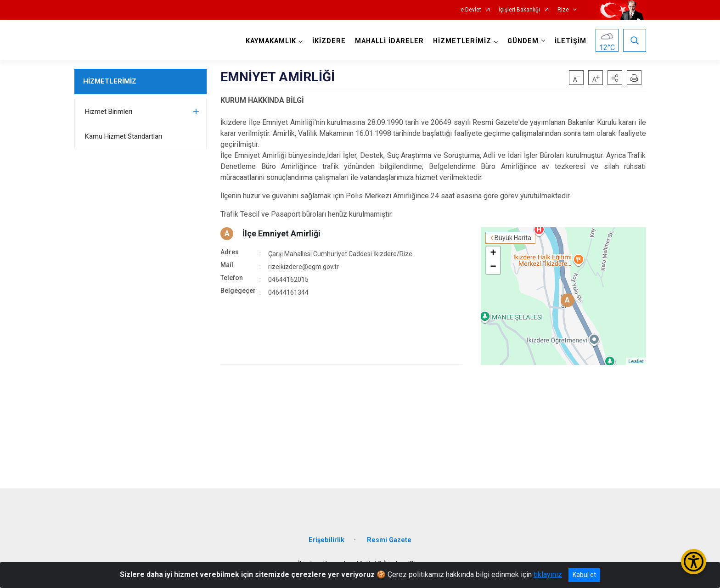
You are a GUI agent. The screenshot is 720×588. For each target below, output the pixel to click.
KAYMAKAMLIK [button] (271, 41)
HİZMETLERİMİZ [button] (462, 41)
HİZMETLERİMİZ (110, 81)
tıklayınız (548, 574)
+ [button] (493, 253)
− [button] (493, 267)
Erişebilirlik (326, 540)
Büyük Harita (513, 238)
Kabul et (584, 575)
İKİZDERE (329, 41)
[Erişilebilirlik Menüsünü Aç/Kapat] (694, 562)
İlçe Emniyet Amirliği (281, 233)
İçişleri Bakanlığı (519, 10)
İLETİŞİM (571, 41)
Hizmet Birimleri (109, 112)
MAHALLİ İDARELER (389, 41)
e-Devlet (471, 10)
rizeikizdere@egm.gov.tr (304, 267)
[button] (615, 78)
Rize (563, 10)
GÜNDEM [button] (523, 41)
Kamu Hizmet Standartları (124, 136)
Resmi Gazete (389, 540)
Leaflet (636, 361)
